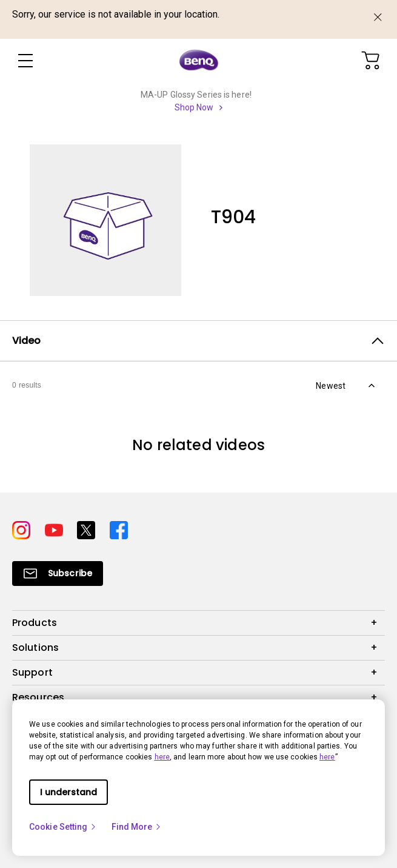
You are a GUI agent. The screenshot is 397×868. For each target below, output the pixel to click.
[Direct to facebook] (119, 529)
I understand (68, 792)
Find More (137, 827)
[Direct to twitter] (88, 529)
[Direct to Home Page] (199, 61)
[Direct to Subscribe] (58, 574)
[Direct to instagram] (24, 529)
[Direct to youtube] (56, 529)
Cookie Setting (63, 827)
